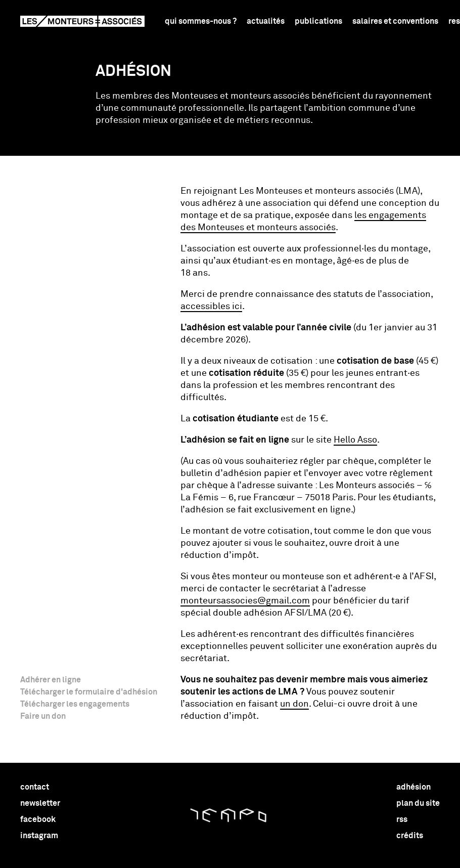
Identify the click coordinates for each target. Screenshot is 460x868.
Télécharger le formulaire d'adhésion (89, 692)
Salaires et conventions (395, 21)
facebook (38, 819)
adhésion (413, 787)
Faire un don (43, 716)
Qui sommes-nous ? (201, 21)
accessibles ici (211, 307)
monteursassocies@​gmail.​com (245, 601)
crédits (410, 836)
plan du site (418, 803)
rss (402, 819)
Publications (318, 21)
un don (294, 704)
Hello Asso (355, 440)
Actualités (266, 21)
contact (35, 787)
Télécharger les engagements (75, 704)
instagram (39, 836)
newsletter (40, 803)
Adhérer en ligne (51, 680)
